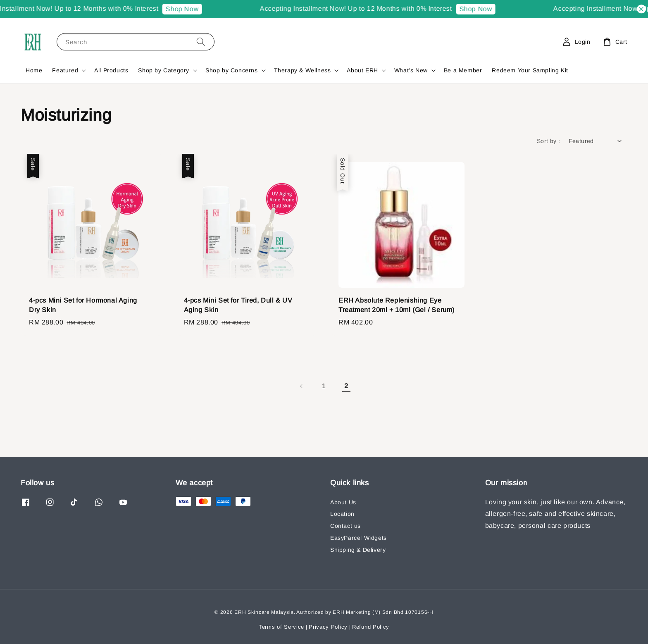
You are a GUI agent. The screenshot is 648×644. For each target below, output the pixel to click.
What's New (411, 70)
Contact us (345, 526)
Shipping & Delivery (358, 550)
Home (34, 70)
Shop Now (192, 9)
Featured (65, 70)
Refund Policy (371, 627)
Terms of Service (281, 627)
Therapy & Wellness (303, 70)
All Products (111, 70)
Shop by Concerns (232, 70)
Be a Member (463, 70)
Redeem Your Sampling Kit (530, 70)
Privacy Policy (328, 627)
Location (342, 514)
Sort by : (549, 141)
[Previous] (302, 386)
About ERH (362, 70)
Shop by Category (164, 70)
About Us (343, 502)
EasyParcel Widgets (359, 538)
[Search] (201, 42)
